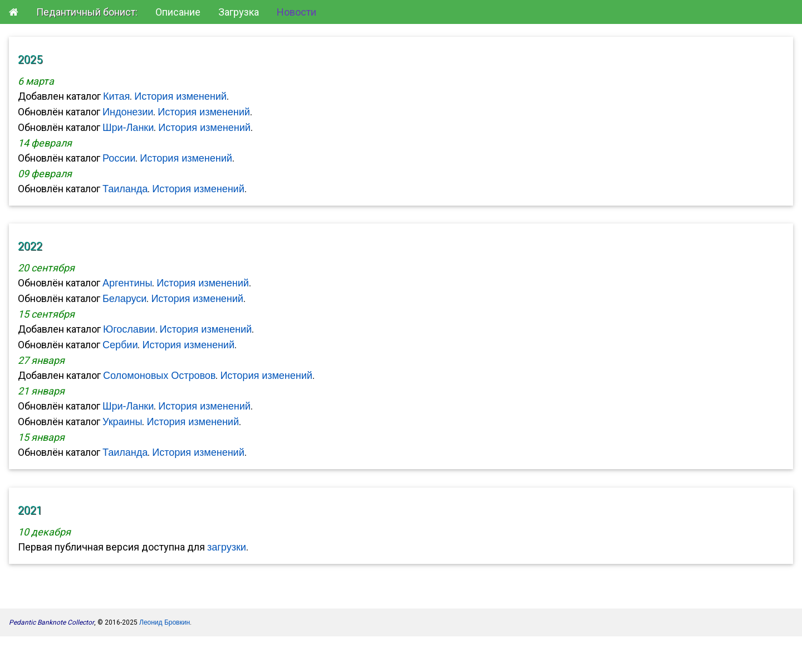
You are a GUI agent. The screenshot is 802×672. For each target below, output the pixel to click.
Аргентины (127, 283)
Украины (122, 422)
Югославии (129, 329)
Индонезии (128, 112)
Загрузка (239, 12)
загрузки (227, 547)
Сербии (120, 345)
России (119, 158)
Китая (116, 96)
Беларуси (124, 299)
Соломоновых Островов (159, 376)
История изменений (180, 96)
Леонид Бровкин (165, 622)
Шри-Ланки (128, 128)
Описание (178, 12)
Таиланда (125, 189)
